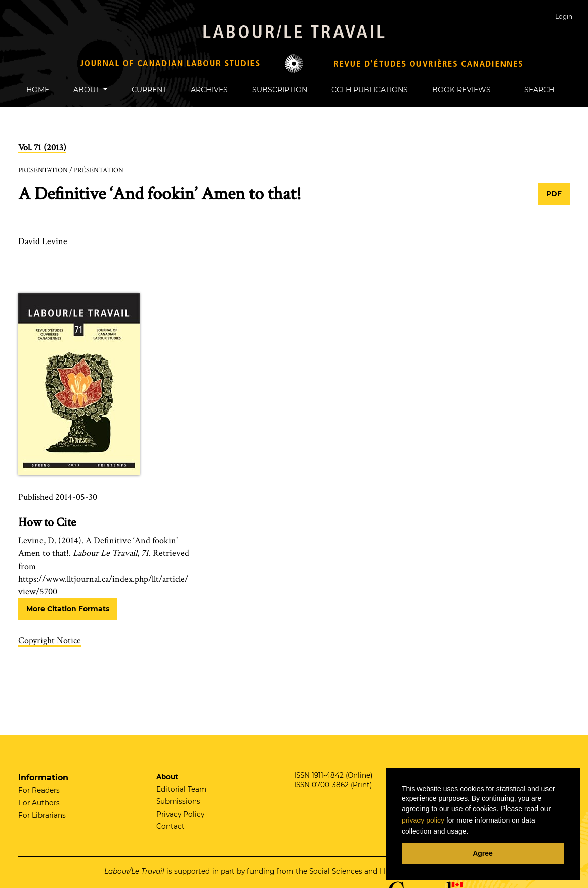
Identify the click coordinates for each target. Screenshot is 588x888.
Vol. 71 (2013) (42, 148)
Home (38, 90)
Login (564, 16)
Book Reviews (461, 90)
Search (535, 90)
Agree (483, 853)
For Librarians (42, 815)
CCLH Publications (370, 90)
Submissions (178, 801)
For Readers (39, 790)
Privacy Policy (180, 814)
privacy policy (423, 820)
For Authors (39, 803)
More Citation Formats (68, 609)
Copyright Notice (50, 641)
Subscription (280, 90)
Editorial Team (181, 789)
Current (149, 90)
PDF (554, 194)
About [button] (88, 90)
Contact (171, 826)
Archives (209, 90)
